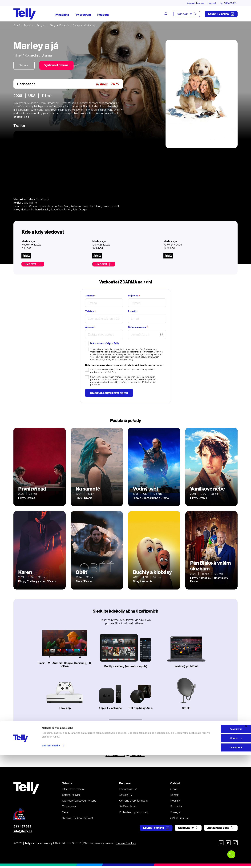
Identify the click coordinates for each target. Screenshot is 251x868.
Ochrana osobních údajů (133, 802)
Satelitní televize (71, 797)
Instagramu (114, 756)
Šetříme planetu (128, 808)
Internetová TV (128, 791)
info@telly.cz (23, 833)
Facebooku (141, 752)
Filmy (54, 26)
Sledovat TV (187, 14)
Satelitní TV (126, 797)
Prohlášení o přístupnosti (133, 814)
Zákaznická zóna (191, 3)
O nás (174, 791)
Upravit (216, 851)
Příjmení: (134, 296)
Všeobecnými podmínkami (104, 353)
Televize (29, 26)
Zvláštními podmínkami (130, 353)
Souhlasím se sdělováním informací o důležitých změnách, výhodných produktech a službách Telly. (123, 371)
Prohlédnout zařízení (125, 725)
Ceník (65, 814)
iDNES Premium (179, 820)
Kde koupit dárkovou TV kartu (79, 802)
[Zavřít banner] (246, 839)
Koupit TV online (221, 14)
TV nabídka (62, 15)
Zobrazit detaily (51, 858)
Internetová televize (73, 791)
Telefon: (91, 312)
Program (43, 26)
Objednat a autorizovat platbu (110, 394)
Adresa (90, 328)
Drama (79, 26)
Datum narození (138, 328)
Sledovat (25, 66)
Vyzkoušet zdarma (58, 66)
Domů (17, 26)
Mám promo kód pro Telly (105, 344)
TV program (83, 15)
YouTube (139, 756)
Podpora (103, 15)
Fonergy (175, 814)
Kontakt (209, 3)
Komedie (66, 26)
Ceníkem (149, 353)
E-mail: (133, 312)
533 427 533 (22, 828)
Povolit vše (216, 842)
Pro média (176, 808)
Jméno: (90, 296)
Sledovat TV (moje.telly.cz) (77, 820)
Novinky (175, 802)
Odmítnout (216, 860)
